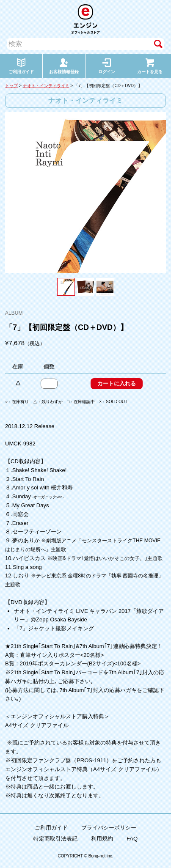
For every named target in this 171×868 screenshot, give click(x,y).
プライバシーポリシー (109, 828)
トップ (11, 86)
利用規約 (102, 839)
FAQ (132, 839)
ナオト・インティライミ (46, 86)
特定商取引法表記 (55, 839)
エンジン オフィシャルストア (85, 19)
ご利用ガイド (51, 828)
